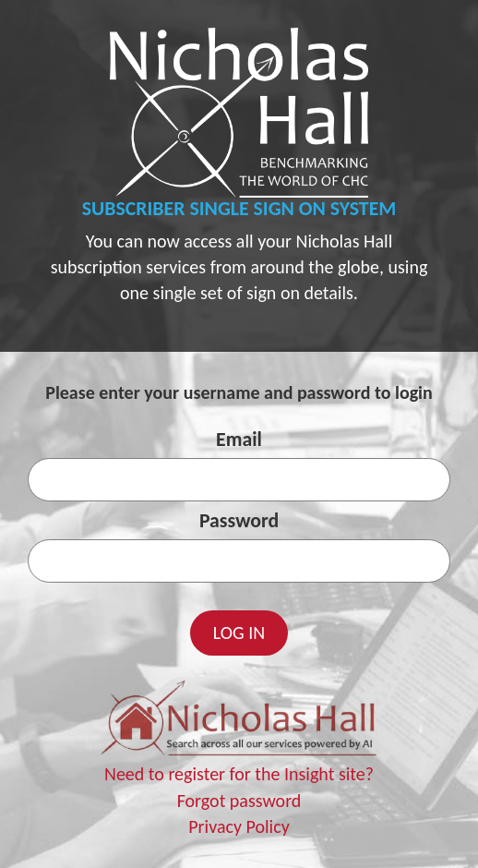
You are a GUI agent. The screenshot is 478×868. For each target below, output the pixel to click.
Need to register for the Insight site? (239, 774)
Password (239, 520)
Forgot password (239, 801)
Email (239, 439)
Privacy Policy (239, 826)
